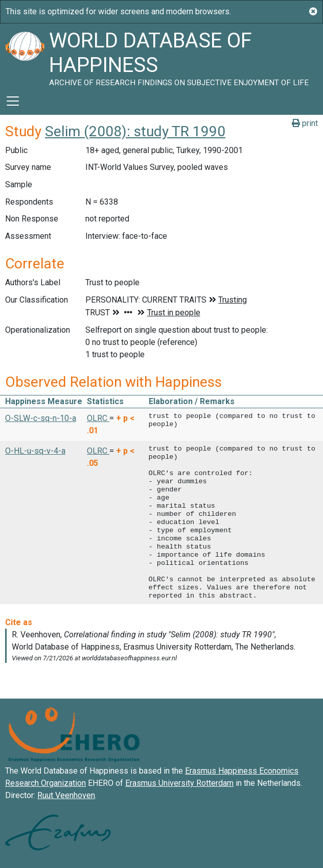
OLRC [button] (98, 418)
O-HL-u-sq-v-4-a (35, 451)
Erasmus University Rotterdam (179, 783)
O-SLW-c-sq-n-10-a (41, 418)
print (305, 123)
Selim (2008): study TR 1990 (135, 131)
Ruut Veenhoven (66, 795)
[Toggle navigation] (13, 101)
